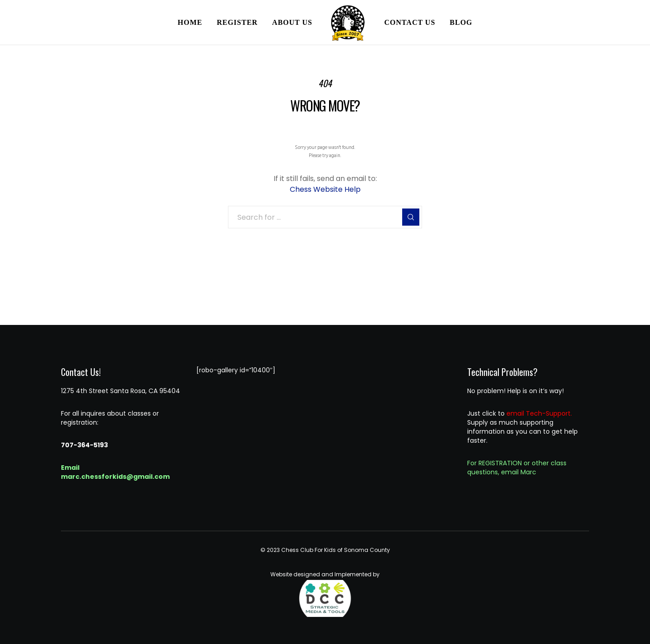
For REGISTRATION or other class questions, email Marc (517, 468)
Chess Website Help (325, 189)
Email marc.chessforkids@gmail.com (115, 472)
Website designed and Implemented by (325, 594)
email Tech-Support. (539, 413)
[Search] (411, 217)
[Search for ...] (325, 217)
